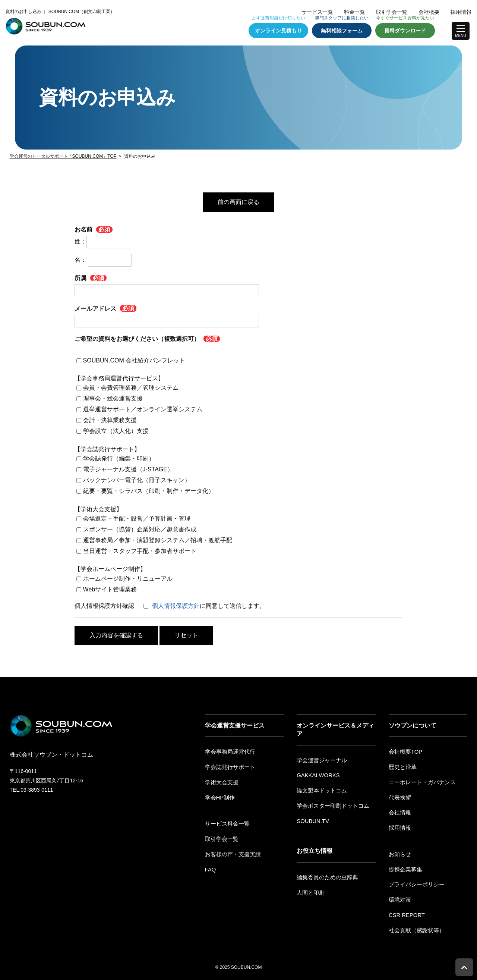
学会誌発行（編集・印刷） (119, 458)
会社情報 (399, 811)
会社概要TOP (405, 751)
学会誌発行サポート (228, 766)
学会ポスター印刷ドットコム (331, 804)
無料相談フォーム (342, 31)
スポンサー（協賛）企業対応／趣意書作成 (140, 529)
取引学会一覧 (392, 12)
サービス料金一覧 (226, 822)
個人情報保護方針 (176, 606)
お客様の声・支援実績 (231, 851)
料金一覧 (354, 12)
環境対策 (399, 896)
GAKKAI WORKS (317, 775)
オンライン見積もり (278, 31)
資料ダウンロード (405, 31)
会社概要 (429, 12)
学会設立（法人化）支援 (116, 431)
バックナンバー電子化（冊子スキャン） (137, 480)
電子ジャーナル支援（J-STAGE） (128, 469)
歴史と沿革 (402, 766)
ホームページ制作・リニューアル (128, 579)
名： (103, 260)
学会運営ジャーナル (320, 760)
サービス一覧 (317, 12)
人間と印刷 (310, 890)
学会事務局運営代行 (228, 751)
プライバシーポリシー (415, 881)
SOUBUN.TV (312, 819)
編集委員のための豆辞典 (325, 875)
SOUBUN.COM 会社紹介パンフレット (134, 360)
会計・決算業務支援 (110, 420)
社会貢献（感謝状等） (415, 925)
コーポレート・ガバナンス (420, 781)
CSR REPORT (406, 910)
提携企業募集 (404, 866)
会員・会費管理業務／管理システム (131, 388)
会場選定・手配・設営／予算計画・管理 (137, 519)
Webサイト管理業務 (110, 589)
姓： (102, 241)
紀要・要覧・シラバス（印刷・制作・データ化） (149, 491)
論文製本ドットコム (320, 789)
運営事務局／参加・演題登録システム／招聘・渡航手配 (158, 540)
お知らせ (399, 851)
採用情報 (461, 12)
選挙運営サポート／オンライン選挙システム (143, 409)
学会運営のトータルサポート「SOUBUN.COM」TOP (63, 156)
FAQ (210, 866)
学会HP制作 (219, 796)
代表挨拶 (399, 796)
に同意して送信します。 (209, 606)
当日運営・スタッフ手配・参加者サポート (140, 551)
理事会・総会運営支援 (113, 398)
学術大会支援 (221, 781)
